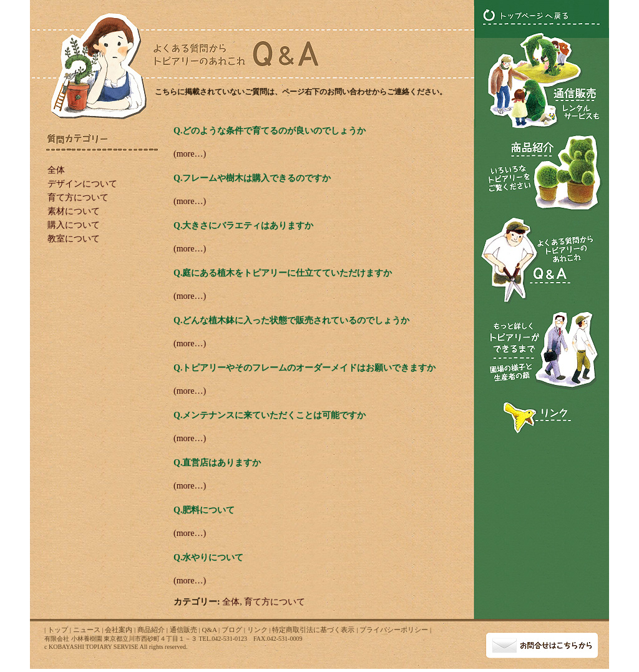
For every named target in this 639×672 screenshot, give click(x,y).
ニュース (87, 630)
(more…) (190, 154)
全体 (56, 170)
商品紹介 (151, 630)
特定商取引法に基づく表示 (313, 630)
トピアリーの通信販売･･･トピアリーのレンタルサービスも (542, 78)
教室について (74, 239)
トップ (58, 630)
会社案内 (119, 630)
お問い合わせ (542, 644)
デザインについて (82, 184)
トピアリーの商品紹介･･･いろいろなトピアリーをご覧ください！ (541, 172)
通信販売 (183, 630)
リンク (257, 630)
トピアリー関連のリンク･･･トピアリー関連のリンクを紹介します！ (541, 416)
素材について (74, 211)
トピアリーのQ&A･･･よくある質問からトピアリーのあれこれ (541, 260)
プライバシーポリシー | (395, 630)
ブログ (232, 630)
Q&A (209, 630)
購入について (74, 225)
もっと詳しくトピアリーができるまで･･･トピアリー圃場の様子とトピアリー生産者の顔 (541, 351)
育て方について (78, 197)
